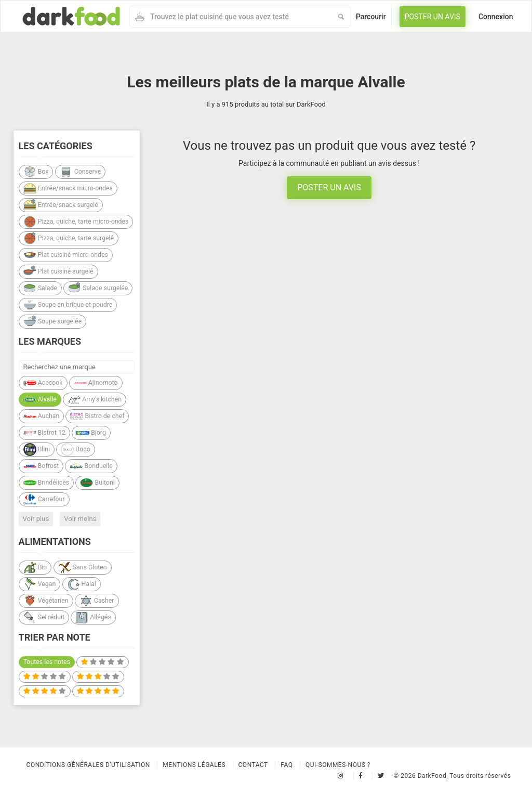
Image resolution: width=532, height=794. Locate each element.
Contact (253, 765)
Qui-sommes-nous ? (338, 765)
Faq (287, 765)
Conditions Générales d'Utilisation (88, 765)
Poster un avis (433, 17)
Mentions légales (194, 765)
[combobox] (231, 17)
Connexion (496, 17)
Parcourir (371, 17)
